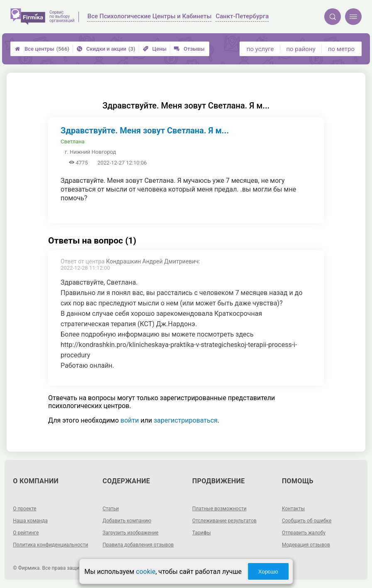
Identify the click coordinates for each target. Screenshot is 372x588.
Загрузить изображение (131, 533)
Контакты (293, 509)
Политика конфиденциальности (50, 545)
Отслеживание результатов (224, 521)
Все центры (42, 49)
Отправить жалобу (304, 533)
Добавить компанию (127, 521)
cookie (146, 572)
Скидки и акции (106, 49)
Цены (155, 49)
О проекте (24, 509)
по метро (341, 49)
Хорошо (268, 572)
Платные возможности (219, 509)
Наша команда (30, 521)
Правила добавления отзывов (138, 545)
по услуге (260, 49)
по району (301, 49)
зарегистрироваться (186, 420)
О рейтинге (26, 533)
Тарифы (202, 533)
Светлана (73, 141)
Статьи (111, 509)
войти (130, 420)
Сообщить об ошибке (307, 521)
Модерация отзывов (306, 545)
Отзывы (189, 49)
